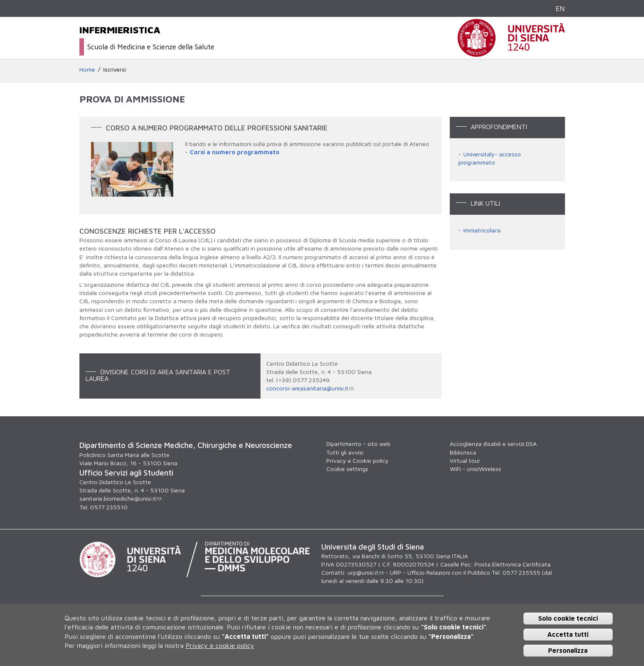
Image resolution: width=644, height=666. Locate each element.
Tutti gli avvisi (345, 452)
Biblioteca (463, 452)
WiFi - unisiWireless (475, 469)
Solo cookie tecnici (568, 618)
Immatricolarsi (482, 230)
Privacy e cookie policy (220, 645)
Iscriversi (115, 69)
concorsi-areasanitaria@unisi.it (310, 388)
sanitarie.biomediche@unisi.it (120, 498)
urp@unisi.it (366, 572)
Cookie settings (347, 469)
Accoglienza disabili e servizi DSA (493, 444)
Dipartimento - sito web (358, 444)
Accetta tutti (568, 634)
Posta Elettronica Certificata (513, 564)
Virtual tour (465, 461)
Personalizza (568, 650)
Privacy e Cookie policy (357, 461)
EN (560, 8)
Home (87, 69)
